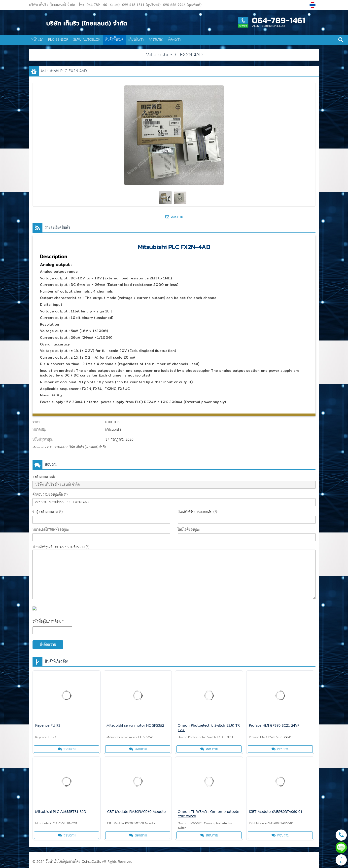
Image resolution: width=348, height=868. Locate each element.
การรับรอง (156, 40)
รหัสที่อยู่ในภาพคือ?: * (48, 622)
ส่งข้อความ (48, 645)
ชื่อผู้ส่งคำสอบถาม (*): (48, 512)
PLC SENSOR (58, 40)
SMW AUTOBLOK (87, 40)
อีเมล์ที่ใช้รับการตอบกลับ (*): (198, 512)
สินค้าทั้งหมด (114, 40)
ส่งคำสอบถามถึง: (44, 477)
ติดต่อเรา (174, 40)
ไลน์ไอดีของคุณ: (189, 530)
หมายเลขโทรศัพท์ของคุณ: (51, 530)
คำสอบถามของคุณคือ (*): (50, 495)
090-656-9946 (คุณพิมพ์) (182, 5)
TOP (341, 861)
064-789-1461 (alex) (103, 5)
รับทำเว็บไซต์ (55, 862)
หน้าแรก (37, 40)
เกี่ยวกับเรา (136, 40)
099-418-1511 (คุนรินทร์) (141, 5)
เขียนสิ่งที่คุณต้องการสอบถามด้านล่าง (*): (61, 547)
